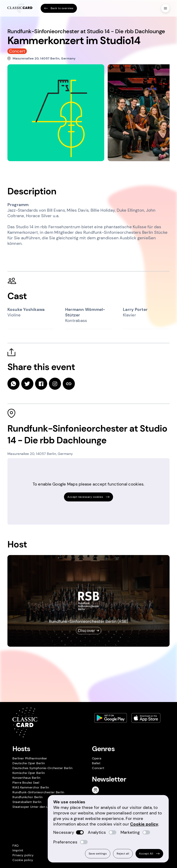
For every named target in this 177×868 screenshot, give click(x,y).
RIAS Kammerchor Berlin (31, 787)
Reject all (123, 854)
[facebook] (41, 384)
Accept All (149, 854)
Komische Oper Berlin (29, 773)
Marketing (130, 832)
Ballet (96, 763)
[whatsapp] (13, 384)
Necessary (64, 832)
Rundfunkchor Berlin (28, 797)
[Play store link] (111, 718)
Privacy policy (23, 855)
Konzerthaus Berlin (26, 778)
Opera (97, 758)
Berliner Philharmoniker (30, 758)
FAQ (16, 846)
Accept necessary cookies (88, 497)
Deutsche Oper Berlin (29, 763)
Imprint (18, 850)
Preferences (65, 842)
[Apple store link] (146, 718)
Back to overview (59, 8)
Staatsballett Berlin (27, 802)
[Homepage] (20, 8)
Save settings (98, 854)
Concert (98, 768)
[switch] (80, 832)
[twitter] (27, 384)
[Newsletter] (97, 790)
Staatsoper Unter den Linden (34, 807)
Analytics (97, 832)
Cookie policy (23, 860)
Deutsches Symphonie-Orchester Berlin (42, 768)
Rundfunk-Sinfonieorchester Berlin (38, 792)
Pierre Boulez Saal (26, 783)
